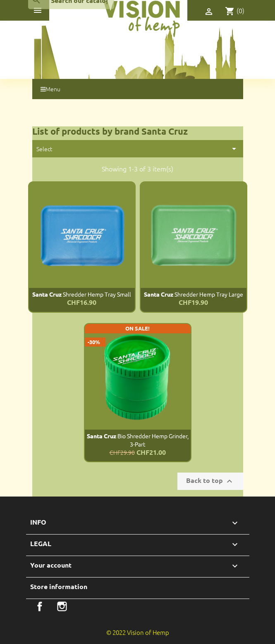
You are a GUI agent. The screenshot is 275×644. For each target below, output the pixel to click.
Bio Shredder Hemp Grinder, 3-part (138, 440)
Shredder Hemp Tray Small (82, 294)
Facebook (40, 606)
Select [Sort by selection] (138, 149)
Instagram (62, 606)
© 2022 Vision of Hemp (138, 632)
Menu (50, 89)
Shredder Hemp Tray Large (194, 294)
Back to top (210, 481)
